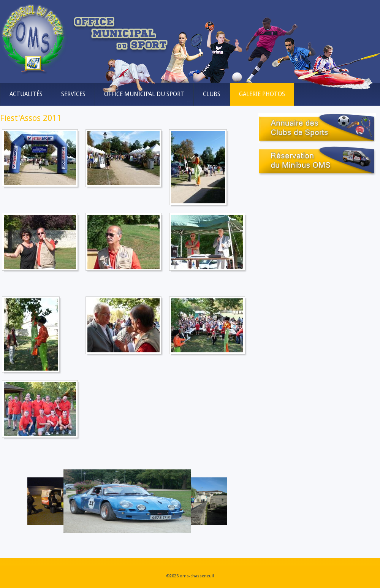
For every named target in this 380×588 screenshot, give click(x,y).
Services (73, 94)
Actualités (26, 94)
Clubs (212, 94)
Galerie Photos (262, 94)
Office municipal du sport (144, 94)
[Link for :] (127, 501)
